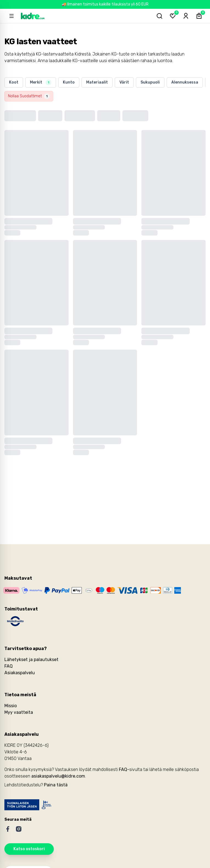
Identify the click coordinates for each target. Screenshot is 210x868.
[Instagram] (19, 829)
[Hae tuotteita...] (159, 16)
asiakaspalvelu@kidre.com (58, 776)
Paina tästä (56, 785)
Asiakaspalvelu (20, 673)
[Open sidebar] (12, 16)
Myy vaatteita (19, 712)
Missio (11, 706)
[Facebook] (8, 829)
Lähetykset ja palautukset (31, 660)
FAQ (9, 666)
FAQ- (124, 769)
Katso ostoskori (29, 849)
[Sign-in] (186, 16)
